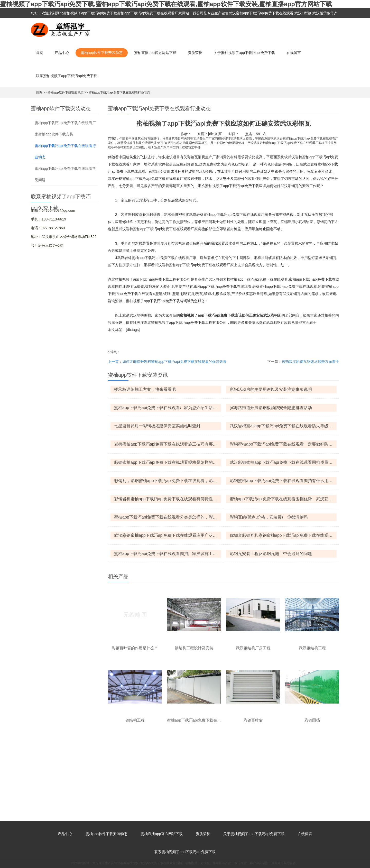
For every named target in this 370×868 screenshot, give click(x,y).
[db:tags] (133, 330)
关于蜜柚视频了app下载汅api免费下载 (244, 53)
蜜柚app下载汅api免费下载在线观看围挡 (154, 784)
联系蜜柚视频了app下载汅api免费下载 (67, 76)
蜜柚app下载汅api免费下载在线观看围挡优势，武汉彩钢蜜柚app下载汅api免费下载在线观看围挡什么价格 (283, 499)
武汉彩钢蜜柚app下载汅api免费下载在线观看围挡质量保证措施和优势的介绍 (283, 462)
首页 (40, 53)
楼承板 (217, 784)
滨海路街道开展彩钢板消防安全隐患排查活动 (271, 408)
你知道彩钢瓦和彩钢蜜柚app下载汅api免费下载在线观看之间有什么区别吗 (283, 535)
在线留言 (294, 53)
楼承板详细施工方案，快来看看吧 (145, 389)
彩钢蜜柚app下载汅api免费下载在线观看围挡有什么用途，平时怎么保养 (283, 481)
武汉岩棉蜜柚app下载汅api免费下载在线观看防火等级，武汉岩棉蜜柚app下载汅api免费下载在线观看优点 (283, 426)
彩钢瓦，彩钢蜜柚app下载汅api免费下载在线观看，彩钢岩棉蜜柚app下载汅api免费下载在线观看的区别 (168, 481)
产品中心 (62, 53)
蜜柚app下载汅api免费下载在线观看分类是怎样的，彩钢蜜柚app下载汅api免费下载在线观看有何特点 (168, 517)
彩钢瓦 (205, 784)
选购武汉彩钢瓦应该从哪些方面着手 (288, 322)
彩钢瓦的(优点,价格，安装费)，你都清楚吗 (269, 517)
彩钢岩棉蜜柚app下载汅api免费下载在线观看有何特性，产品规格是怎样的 (168, 499)
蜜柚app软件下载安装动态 (102, 53)
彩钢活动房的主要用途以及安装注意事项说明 (271, 389)
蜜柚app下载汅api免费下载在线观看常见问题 (65, 174)
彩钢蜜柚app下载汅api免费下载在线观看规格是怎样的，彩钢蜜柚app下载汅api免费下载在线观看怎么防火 (168, 462)
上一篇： (115, 362)
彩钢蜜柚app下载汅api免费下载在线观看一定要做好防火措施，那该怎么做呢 (283, 444)
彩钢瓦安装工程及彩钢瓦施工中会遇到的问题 (271, 554)
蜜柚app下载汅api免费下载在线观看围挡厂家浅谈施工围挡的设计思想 (168, 554)
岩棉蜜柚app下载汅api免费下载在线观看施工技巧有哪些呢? (168, 444)
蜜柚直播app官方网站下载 (155, 53)
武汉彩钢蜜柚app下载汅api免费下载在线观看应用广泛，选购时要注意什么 (168, 535)
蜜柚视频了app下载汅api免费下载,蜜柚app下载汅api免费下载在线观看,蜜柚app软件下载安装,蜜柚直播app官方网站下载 (166, 4)
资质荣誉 (195, 53)
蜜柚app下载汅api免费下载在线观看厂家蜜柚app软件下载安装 (65, 128)
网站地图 (6, 866)
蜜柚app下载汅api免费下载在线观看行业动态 (119, 93)
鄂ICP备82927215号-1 (191, 857)
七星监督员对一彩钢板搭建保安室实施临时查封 (157, 426)
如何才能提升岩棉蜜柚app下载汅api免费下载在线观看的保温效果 (174, 362)
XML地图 (218, 857)
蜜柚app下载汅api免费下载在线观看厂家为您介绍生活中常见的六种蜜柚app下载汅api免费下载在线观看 (168, 408)
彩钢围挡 (191, 784)
